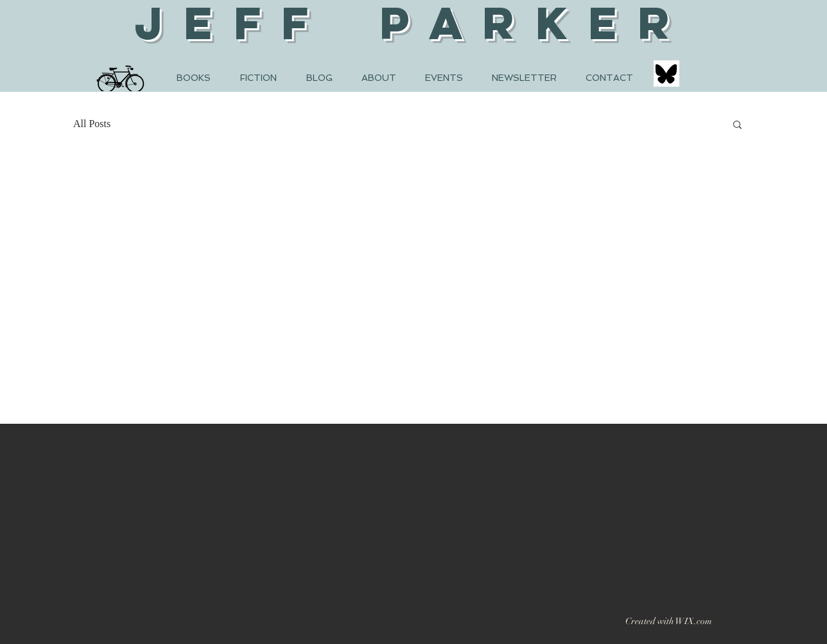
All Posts (92, 124)
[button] (737, 126)
